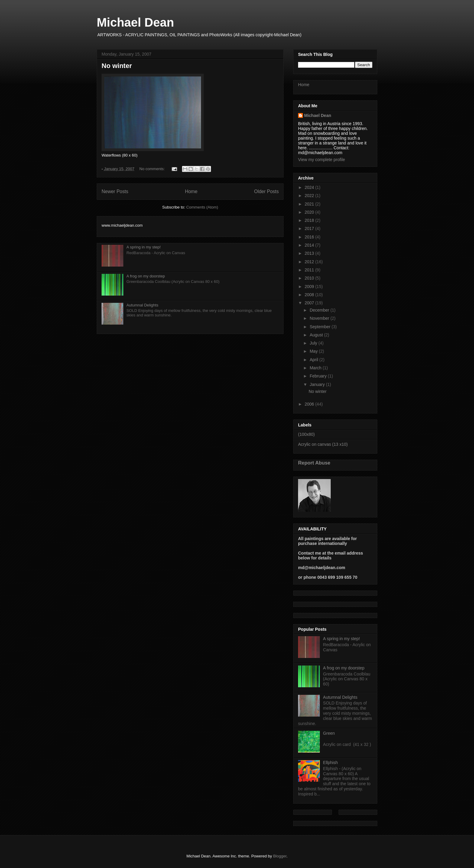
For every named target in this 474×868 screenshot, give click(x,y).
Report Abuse (314, 463)
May (314, 351)
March (316, 368)
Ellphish (331, 763)
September (320, 327)
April (314, 360)
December (320, 310)
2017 (310, 228)
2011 (310, 270)
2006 (310, 404)
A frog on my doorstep (146, 276)
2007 (310, 303)
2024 (310, 187)
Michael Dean (135, 22)
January (318, 384)
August (317, 335)
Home (191, 191)
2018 (310, 220)
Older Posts (266, 191)
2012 (310, 262)
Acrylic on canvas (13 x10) (323, 444)
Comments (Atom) (202, 207)
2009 (310, 287)
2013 (310, 253)
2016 (310, 237)
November (320, 318)
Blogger (280, 856)
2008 (310, 295)
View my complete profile (321, 160)
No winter (117, 66)
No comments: (153, 169)
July (314, 343)
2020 (310, 212)
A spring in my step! (143, 247)
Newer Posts (115, 191)
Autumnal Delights (142, 305)
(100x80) (306, 434)
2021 (310, 204)
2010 (310, 278)
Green (329, 733)
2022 (310, 196)
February (319, 376)
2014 (310, 245)
